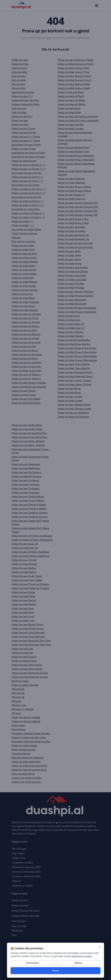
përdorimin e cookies (82, 956)
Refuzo (78, 963)
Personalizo (33, 963)
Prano (55, 971)
